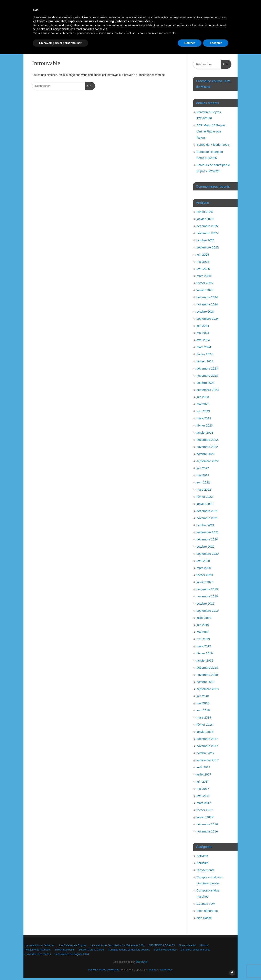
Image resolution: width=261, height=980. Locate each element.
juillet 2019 (204, 618)
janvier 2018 (205, 732)
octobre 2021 (206, 525)
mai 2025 (203, 262)
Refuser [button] (190, 969)
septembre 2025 (208, 247)
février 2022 (205, 497)
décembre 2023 (207, 368)
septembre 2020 (208, 554)
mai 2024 (203, 333)
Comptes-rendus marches (80, 46)
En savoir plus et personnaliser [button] (60, 969)
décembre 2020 (207, 539)
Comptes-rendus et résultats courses (201, 39)
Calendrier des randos (118, 46)
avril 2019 (203, 639)
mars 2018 (204, 717)
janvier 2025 (205, 290)
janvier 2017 (205, 817)
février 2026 (205, 212)
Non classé (204, 918)
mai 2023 (203, 404)
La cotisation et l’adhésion (47, 32)
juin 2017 (203, 781)
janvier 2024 (205, 361)
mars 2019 (204, 646)
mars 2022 (204, 489)
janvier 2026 (205, 219)
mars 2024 (204, 347)
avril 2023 (203, 411)
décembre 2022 (207, 440)
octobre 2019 (206, 603)
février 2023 (205, 425)
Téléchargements (123, 39)
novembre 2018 (207, 675)
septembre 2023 (208, 390)
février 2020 (205, 575)
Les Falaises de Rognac (86, 32)
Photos (63, 39)
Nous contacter (40, 39)
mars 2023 (204, 418)
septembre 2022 (208, 461)
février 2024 (205, 354)
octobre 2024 (206, 311)
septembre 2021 (208, 532)
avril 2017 (203, 796)
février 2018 (205, 725)
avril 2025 (203, 269)
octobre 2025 (206, 240)
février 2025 (205, 283)
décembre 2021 (207, 511)
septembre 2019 (208, 611)
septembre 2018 (208, 689)
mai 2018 (203, 703)
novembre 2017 (207, 746)
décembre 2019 (207, 589)
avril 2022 (203, 482)
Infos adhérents (207, 911)
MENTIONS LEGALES (190, 32)
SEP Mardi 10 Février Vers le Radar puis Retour (211, 131)
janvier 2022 (205, 504)
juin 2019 (203, 625)
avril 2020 (203, 561)
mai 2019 (203, 632)
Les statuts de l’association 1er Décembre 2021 (138, 32)
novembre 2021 (207, 518)
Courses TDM (206, 904)
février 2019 (205, 653)
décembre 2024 (207, 297)
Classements (205, 870)
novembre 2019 (207, 596)
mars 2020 (204, 568)
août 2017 (203, 767)
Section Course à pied (156, 39)
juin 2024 (203, 326)
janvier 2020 (205, 582)
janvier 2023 (205, 433)
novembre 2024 (207, 304)
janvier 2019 (205, 660)
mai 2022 (203, 475)
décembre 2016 (207, 824)
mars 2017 (204, 803)
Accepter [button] (216, 969)
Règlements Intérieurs (90, 39)
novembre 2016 (207, 831)
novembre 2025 (207, 233)
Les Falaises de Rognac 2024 (159, 46)
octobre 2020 (206, 546)
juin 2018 (203, 696)
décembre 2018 (207, 668)
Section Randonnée (43, 46)
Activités (202, 856)
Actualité (202, 863)
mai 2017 (203, 789)
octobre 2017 (206, 753)
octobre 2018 (206, 682)
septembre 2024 (208, 319)
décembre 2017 (207, 739)
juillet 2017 (204, 774)
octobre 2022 (206, 454)
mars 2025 (204, 276)
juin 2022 (203, 468)
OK (88, 85)
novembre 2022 (207, 447)
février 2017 (205, 810)
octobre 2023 (206, 383)
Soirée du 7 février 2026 (213, 145)
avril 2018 (203, 710)
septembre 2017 (208, 760)
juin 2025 (203, 254)
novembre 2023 (207, 376)
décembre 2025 (207, 226)
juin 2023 (203, 397)
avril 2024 (203, 340)
